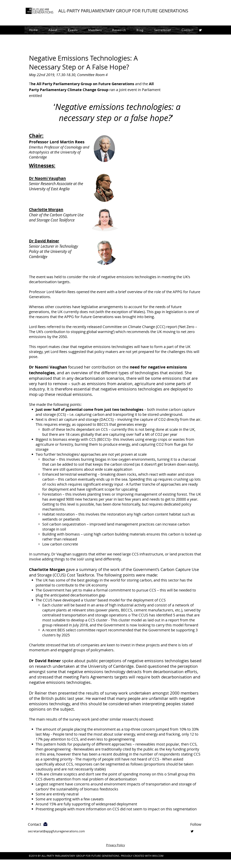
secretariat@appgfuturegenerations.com (56, 831)
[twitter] (200, 30)
